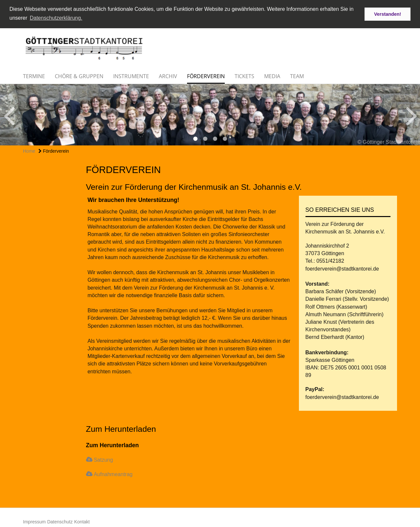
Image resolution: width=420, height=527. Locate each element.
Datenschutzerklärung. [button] (56, 18)
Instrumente (131, 75)
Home (29, 150)
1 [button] (195, 138)
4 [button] (225, 138)
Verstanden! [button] (388, 14)
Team (297, 75)
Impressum (34, 521)
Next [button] (412, 114)
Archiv (168, 75)
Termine (34, 75)
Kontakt (82, 521)
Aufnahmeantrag (113, 473)
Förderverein (206, 75)
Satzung (104, 459)
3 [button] (215, 138)
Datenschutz (60, 521)
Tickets (244, 75)
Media (272, 75)
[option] (210, 114)
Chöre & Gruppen (79, 75)
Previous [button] (9, 114)
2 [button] (205, 138)
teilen (309, 171)
